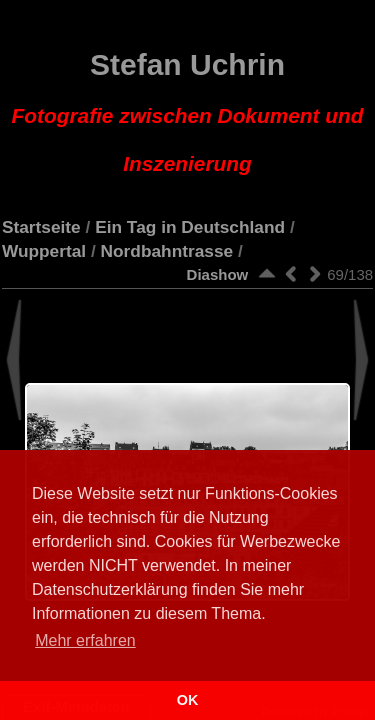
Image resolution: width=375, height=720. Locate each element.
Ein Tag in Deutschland (190, 227)
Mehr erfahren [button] (85, 640)
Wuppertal (44, 251)
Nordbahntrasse (167, 251)
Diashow (218, 274)
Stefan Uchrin (188, 112)
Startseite (41, 227)
